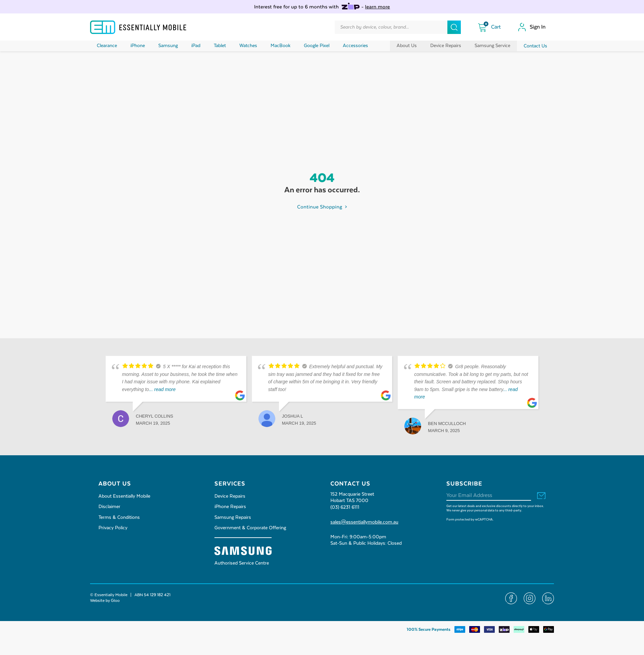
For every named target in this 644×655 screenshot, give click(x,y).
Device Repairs (446, 46)
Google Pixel (317, 46)
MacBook (280, 46)
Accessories (355, 46)
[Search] (454, 27)
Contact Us (535, 46)
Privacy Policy (113, 528)
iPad (196, 46)
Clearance (107, 46)
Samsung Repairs (233, 517)
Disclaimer (109, 507)
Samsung (168, 46)
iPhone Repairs (230, 507)
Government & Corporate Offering (250, 528)
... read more (162, 389)
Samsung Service (492, 46)
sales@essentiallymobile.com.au (364, 522)
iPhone (138, 46)
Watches (248, 46)
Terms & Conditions (119, 517)
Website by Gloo (105, 601)
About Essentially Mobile (124, 496)
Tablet (220, 46)
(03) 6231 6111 (345, 507)
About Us (407, 46)
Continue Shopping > (322, 207)
